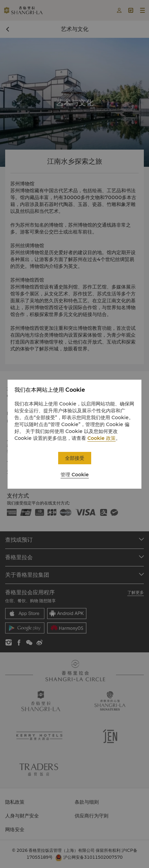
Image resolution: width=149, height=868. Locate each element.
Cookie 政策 (102, 438)
